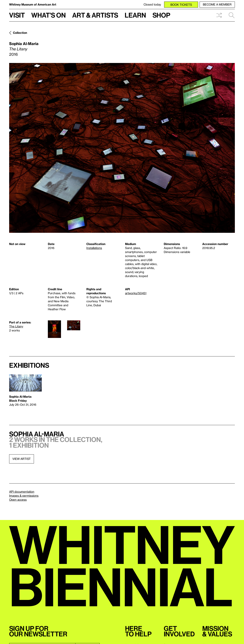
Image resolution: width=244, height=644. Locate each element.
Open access (18, 500)
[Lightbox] (122, 148)
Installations (94, 248)
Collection (20, 33)
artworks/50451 (136, 293)
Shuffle (219, 15)
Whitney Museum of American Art (33, 4)
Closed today (152, 4)
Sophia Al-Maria (24, 44)
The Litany (16, 326)
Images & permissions (24, 496)
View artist (22, 459)
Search (232, 15)
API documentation (22, 492)
